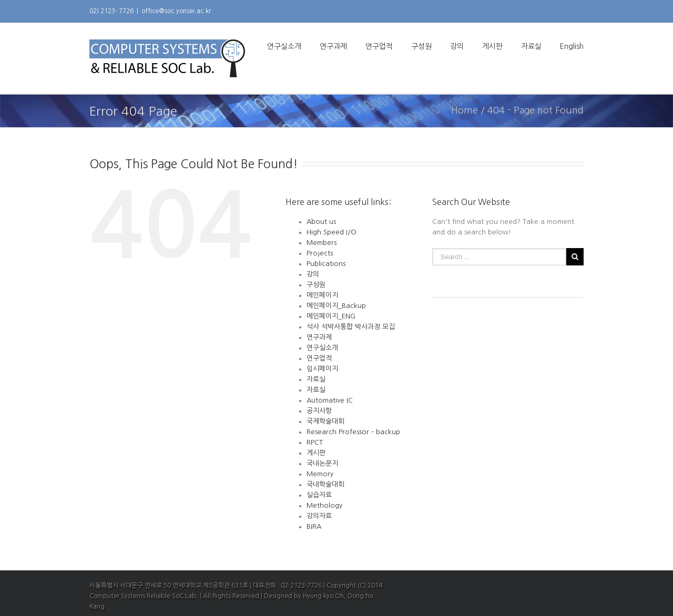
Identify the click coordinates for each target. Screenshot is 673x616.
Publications (326, 264)
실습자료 (319, 495)
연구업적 (379, 46)
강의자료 (319, 516)
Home (465, 110)
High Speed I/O (332, 232)
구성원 (421, 46)
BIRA (314, 526)
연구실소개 (284, 46)
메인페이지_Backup (336, 306)
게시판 (492, 46)
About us (321, 222)
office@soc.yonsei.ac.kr (176, 11)
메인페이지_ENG (331, 316)
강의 (457, 46)
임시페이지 (322, 369)
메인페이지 (322, 295)
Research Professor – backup (353, 432)
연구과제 (333, 46)
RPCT (315, 442)
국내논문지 (322, 463)
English (572, 46)
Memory (320, 474)
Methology (324, 505)
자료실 (531, 46)
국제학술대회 (325, 421)
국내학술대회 (325, 484)
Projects (320, 253)
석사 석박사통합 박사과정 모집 (351, 327)
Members (322, 243)
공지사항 (319, 411)
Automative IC (330, 400)
